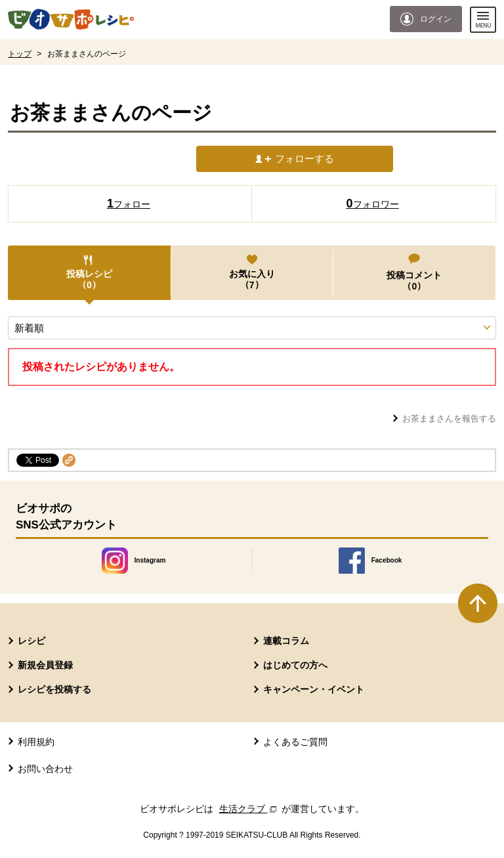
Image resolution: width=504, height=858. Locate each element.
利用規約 (36, 742)
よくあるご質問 (295, 742)
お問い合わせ (45, 769)
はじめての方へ (295, 665)
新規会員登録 (45, 665)
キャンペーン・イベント (314, 689)
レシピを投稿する (54, 689)
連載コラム (286, 641)
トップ (20, 54)
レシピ (31, 641)
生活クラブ (249, 809)
